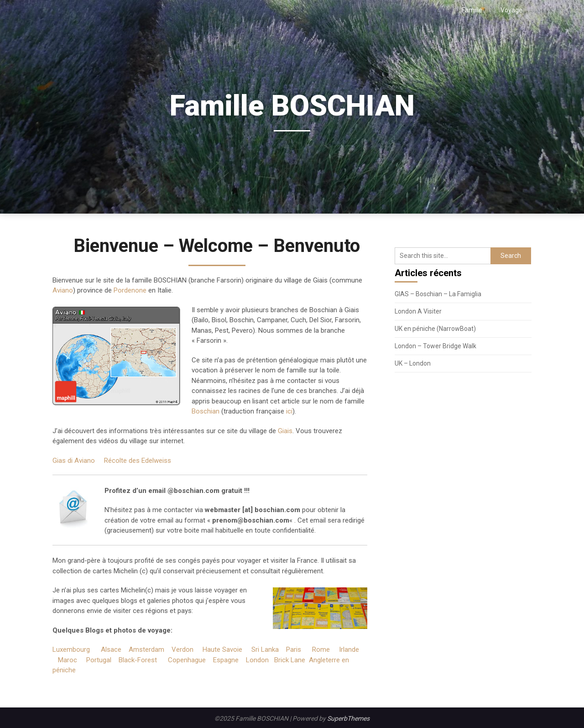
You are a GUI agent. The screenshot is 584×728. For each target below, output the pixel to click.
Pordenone (130, 290)
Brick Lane (290, 660)
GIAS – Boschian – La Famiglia (438, 294)
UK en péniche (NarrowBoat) (435, 329)
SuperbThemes (348, 718)
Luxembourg (71, 649)
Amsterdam (146, 649)
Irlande (349, 649)
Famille (472, 10)
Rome (321, 649)
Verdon (182, 649)
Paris (294, 649)
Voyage (511, 10)
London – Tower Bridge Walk (435, 346)
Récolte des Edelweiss (138, 461)
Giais (285, 431)
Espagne (226, 660)
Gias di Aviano (74, 461)
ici (289, 411)
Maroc (68, 660)
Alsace (111, 649)
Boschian (206, 411)
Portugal (99, 660)
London (257, 660)
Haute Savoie (222, 649)
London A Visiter (418, 311)
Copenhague (187, 660)
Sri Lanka (265, 649)
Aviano (63, 290)
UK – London (413, 363)
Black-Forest (138, 660)
